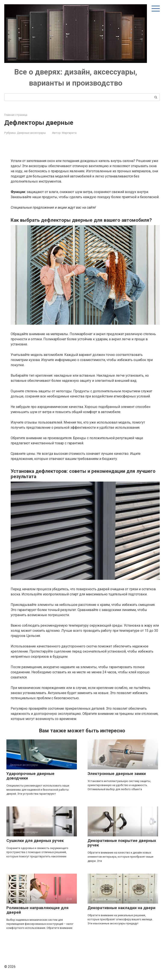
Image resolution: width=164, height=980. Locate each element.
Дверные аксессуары (31, 133)
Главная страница (16, 115)
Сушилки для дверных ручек (35, 841)
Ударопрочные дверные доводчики (30, 776)
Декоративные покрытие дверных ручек (122, 843)
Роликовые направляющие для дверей (37, 910)
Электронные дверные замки (117, 774)
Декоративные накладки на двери (122, 908)
